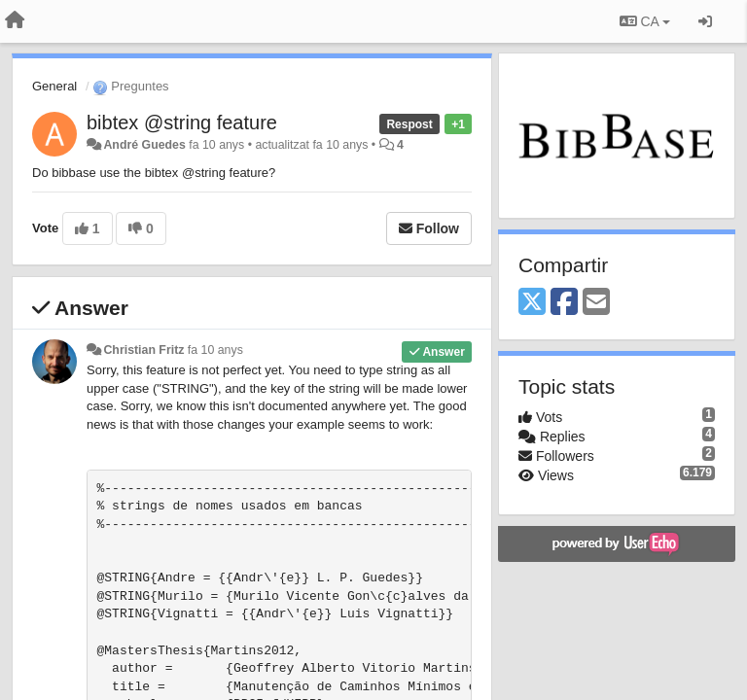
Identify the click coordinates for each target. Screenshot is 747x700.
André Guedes (144, 145)
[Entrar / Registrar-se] (705, 21)
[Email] (596, 303)
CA (645, 21)
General (54, 86)
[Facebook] (564, 303)
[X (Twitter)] (532, 303)
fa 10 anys (215, 350)
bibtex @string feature (182, 122)
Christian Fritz (143, 350)
